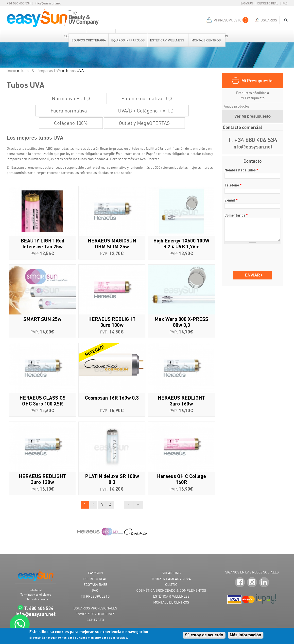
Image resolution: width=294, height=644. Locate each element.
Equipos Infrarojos (128, 40)
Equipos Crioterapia (89, 40)
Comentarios (236, 215)
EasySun (247, 3)
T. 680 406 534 (39, 608)
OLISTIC (171, 584)
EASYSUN (95, 573)
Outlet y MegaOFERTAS (144, 123)
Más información (246, 635)
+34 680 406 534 (19, 3)
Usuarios (269, 20)
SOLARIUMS (171, 573)
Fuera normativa (69, 111)
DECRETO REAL (95, 579)
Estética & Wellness (167, 40)
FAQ (285, 3)
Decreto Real (268, 3)
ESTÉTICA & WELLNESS (171, 596)
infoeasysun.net (253, 147)
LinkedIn (264, 582)
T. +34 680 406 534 (252, 140)
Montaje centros (206, 40)
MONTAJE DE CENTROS (171, 602)
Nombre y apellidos (241, 170)
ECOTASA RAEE (95, 584)
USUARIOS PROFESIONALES (95, 608)
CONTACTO (95, 620)
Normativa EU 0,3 (71, 98)
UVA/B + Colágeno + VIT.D (146, 111)
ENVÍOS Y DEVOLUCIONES (95, 614)
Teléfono (233, 185)
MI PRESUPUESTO (227, 20)
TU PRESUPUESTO (95, 596)
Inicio (11, 71)
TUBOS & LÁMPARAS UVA (171, 579)
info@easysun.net (48, 3)
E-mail (231, 200)
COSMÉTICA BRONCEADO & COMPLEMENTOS (171, 590)
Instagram (252, 582)
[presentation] (253, 255)
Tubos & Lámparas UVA (41, 71)
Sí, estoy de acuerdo (204, 635)
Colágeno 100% (71, 123)
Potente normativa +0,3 (147, 98)
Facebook (240, 582)
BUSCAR (284, 20)
